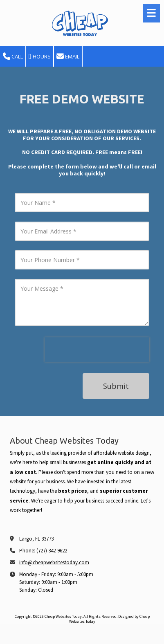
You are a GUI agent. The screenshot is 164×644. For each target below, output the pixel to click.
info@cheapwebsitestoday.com (54, 562)
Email (68, 57)
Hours (40, 57)
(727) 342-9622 (52, 551)
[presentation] (97, 350)
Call (13, 57)
